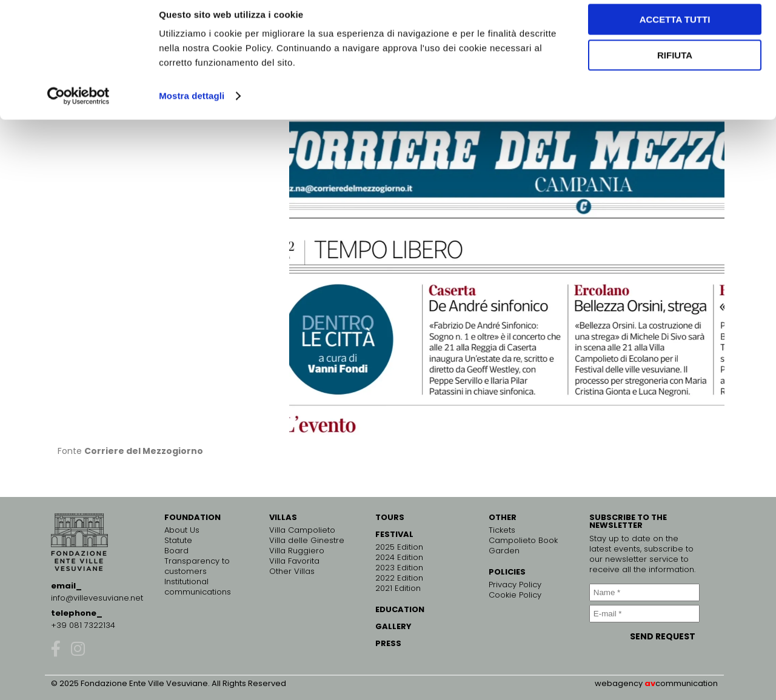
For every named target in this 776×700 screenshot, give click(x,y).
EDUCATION (400, 609)
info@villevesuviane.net (97, 598)
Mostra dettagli (192, 106)
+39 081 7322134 (83, 625)
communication (687, 683)
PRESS (388, 643)
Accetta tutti (675, 30)
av (650, 683)
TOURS (390, 517)
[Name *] (644, 592)
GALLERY (393, 626)
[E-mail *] (644, 614)
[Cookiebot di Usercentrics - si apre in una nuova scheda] (79, 107)
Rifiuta (675, 66)
